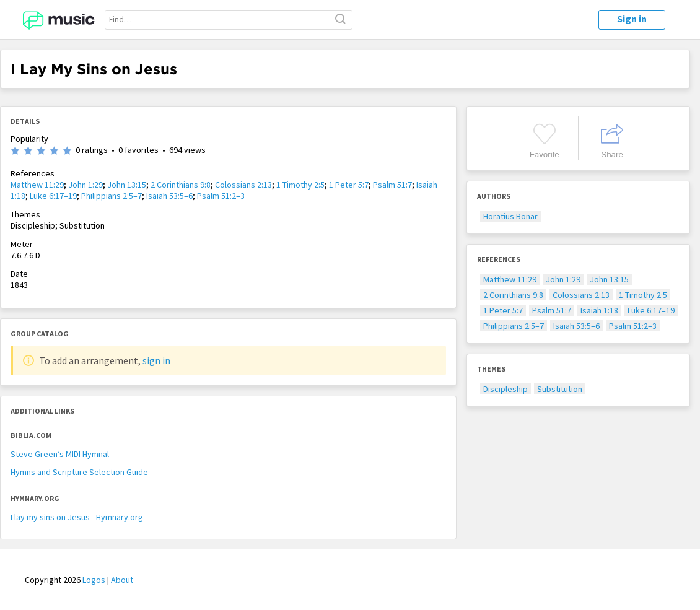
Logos (94, 580)
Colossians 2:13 (243, 185)
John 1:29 (85, 185)
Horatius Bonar (510, 216)
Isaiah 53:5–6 (169, 196)
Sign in (632, 19)
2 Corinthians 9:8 (181, 185)
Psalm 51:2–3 (221, 196)
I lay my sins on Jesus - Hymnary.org (77, 517)
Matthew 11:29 (37, 185)
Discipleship (505, 389)
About (122, 580)
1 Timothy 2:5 (300, 185)
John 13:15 (127, 185)
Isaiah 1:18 (599, 310)
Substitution (560, 389)
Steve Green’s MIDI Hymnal (60, 454)
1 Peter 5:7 (349, 185)
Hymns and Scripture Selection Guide (79, 472)
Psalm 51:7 (392, 185)
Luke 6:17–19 (53, 196)
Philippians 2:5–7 (112, 196)
